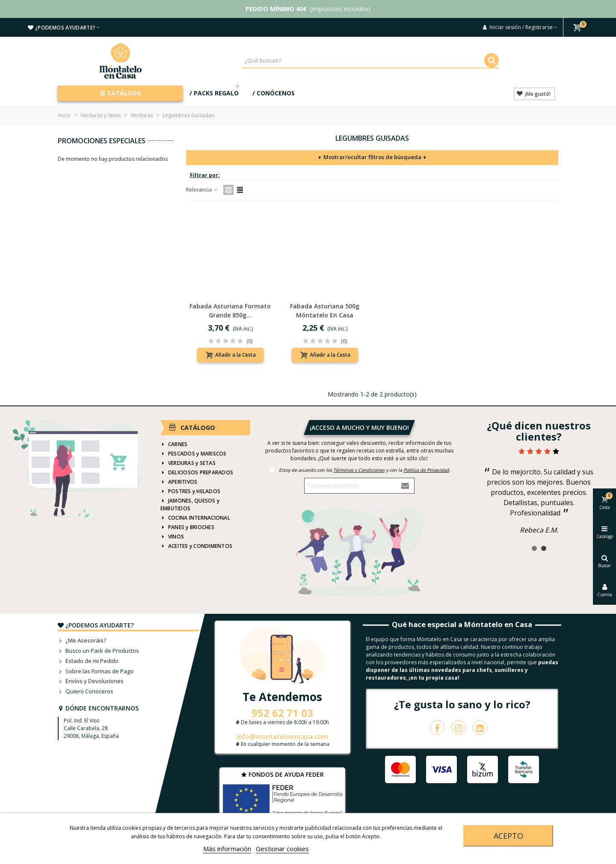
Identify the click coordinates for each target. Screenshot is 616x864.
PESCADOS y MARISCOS (194, 454)
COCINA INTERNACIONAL (195, 518)
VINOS (172, 537)
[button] (534, 548)
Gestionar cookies (282, 849)
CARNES (174, 444)
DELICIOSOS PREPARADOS (197, 473)
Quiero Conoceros (86, 692)
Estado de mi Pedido (88, 661)
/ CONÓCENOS (274, 93)
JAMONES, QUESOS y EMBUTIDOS (190, 504)
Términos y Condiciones (359, 470)
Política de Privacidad (426, 470)
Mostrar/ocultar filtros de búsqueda (372, 157)
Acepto (508, 836)
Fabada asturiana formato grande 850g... (230, 311)
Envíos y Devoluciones (91, 681)
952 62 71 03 (282, 713)
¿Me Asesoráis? (82, 641)
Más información (227, 849)
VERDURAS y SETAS (188, 463)
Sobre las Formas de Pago (96, 672)
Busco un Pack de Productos (98, 651)
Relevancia (202, 190)
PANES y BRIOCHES (187, 527)
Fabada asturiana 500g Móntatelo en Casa (325, 311)
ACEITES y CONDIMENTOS (196, 546)
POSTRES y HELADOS (190, 491)
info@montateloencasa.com (282, 737)
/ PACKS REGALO (215, 91)
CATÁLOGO (120, 93)
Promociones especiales (102, 141)
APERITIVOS (179, 482)
